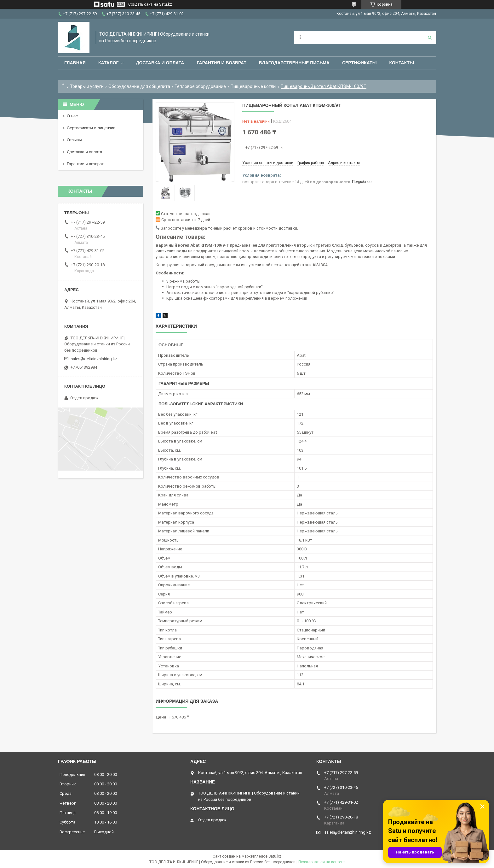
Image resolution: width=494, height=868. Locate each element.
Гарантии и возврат (85, 164)
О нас (72, 116)
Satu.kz (275, 856)
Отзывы (74, 140)
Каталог (109, 63)
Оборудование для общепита (139, 86)
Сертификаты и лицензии (91, 128)
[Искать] (430, 38)
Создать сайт (140, 4)
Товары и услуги (87, 86)
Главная (75, 63)
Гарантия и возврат (221, 63)
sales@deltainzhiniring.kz (94, 359)
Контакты (401, 63)
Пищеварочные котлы (253, 86)
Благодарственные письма (294, 63)
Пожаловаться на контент (322, 862)
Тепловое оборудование (200, 86)
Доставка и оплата (160, 63)
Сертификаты (359, 63)
